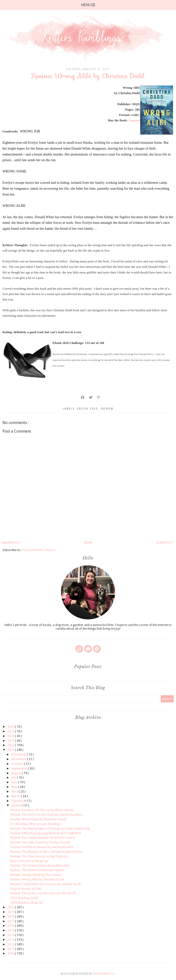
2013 (11, 940)
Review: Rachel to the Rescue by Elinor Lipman (42, 810)
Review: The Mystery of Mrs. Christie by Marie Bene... (47, 852)
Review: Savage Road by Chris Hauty (36, 875)
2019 (11, 912)
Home (88, 543)
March (16, 796)
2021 (11, 750)
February (18, 801)
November (19, 759)
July (14, 777)
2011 (11, 949)
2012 (11, 944)
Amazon (134, 120)
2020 (11, 907)
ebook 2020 (88, 409)
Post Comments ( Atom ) (39, 550)
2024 (11, 736)
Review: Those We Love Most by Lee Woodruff (43, 893)
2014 (11, 935)
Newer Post (11, 543)
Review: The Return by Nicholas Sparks (37, 870)
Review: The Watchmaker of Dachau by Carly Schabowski (50, 829)
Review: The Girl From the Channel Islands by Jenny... (47, 815)
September (20, 768)
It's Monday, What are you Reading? (36, 824)
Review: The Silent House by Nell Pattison (39, 856)
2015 (11, 930)
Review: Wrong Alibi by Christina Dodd (37, 879)
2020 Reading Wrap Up (27, 902)
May (15, 787)
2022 (11, 745)
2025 (11, 731)
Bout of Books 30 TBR (26, 889)
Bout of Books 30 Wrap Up (29, 861)
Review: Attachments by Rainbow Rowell (38, 819)
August (17, 773)
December (19, 754)
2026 (11, 727)
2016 (11, 926)
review (107, 409)
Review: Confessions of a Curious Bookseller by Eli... (47, 884)
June (15, 782)
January (17, 805)
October (18, 764)
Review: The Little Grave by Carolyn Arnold (40, 842)
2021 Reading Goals (24, 898)
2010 (11, 953)
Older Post (165, 543)
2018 (11, 916)
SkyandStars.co (104, 974)
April (15, 791)
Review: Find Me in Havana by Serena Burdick (42, 847)
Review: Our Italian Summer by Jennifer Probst (43, 838)
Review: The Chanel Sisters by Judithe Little (40, 865)
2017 (11, 921)
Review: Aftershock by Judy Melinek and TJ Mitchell (46, 833)
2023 (11, 741)
